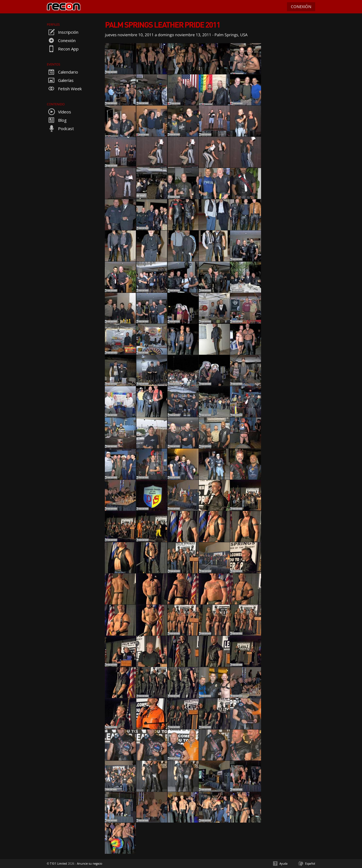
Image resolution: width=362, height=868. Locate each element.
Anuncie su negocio (90, 864)
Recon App (63, 49)
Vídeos (59, 112)
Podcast (60, 128)
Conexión (61, 40)
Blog (57, 120)
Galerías (60, 80)
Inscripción (63, 32)
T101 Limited (58, 864)
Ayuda (283, 864)
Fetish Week (64, 89)
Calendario (62, 72)
